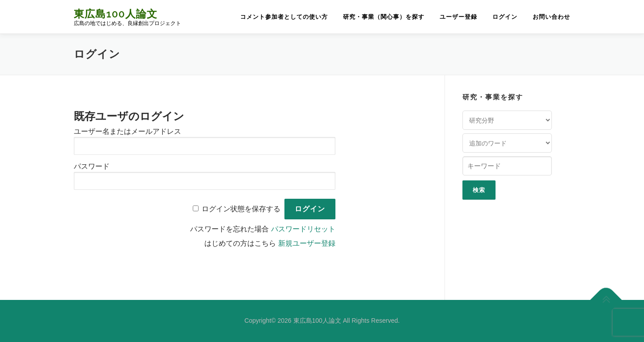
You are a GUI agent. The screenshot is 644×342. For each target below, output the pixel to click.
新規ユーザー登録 (307, 243)
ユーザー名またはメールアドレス (127, 131)
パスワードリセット (303, 229)
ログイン (505, 17)
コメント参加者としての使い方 (284, 17)
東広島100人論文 (116, 14)
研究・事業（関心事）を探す (384, 17)
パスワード (92, 166)
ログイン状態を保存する (241, 209)
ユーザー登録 (458, 17)
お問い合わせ (551, 17)
